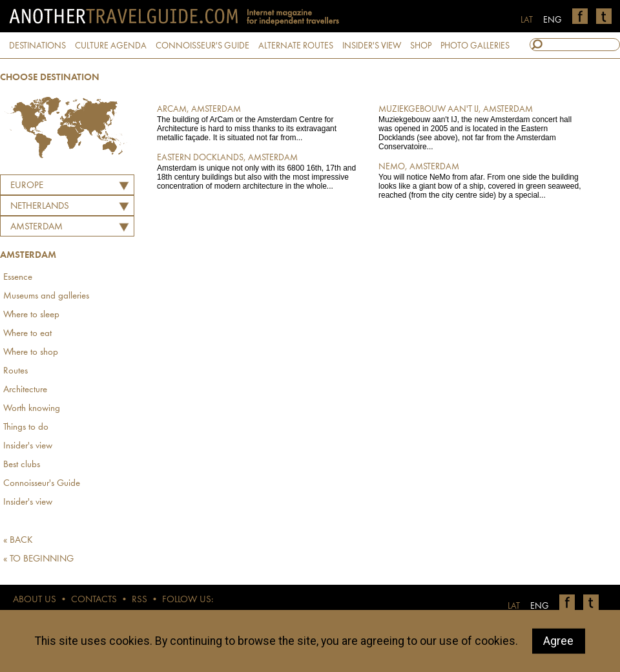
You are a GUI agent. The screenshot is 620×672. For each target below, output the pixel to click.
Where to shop (31, 352)
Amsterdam (36, 227)
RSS (139, 600)
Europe (27, 186)
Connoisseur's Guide (42, 484)
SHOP (421, 46)
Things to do (26, 427)
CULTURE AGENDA (111, 46)
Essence (18, 278)
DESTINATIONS (37, 46)
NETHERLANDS (40, 206)
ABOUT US (35, 600)
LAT (527, 20)
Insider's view (28, 446)
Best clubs (22, 465)
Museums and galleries (46, 296)
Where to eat (27, 334)
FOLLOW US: (188, 600)
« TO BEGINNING (38, 559)
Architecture (25, 390)
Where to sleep (31, 315)
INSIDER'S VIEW (372, 46)
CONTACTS (94, 600)
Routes (15, 371)
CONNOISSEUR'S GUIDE (202, 46)
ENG (553, 20)
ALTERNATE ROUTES (296, 46)
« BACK (18, 541)
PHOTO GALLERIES (475, 46)
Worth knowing (32, 409)
